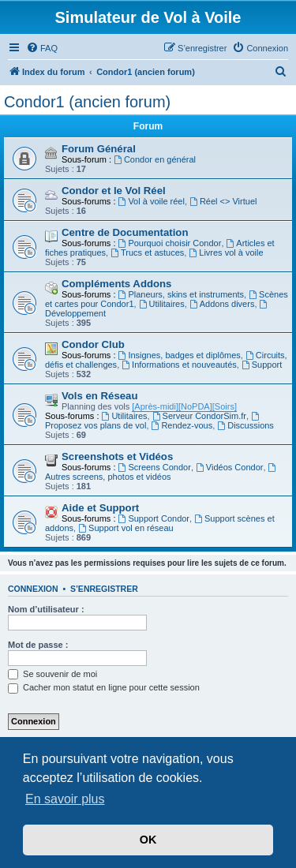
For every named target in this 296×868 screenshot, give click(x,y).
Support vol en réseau (126, 528)
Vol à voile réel (152, 201)
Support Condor (154, 518)
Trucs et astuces (147, 253)
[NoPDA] (195, 406)
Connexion (33, 589)
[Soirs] (225, 406)
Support (262, 365)
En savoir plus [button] (65, 799)
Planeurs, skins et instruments (182, 294)
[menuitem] (42, 48)
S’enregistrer (104, 589)
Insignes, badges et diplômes (180, 355)
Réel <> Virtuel (223, 201)
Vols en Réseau (100, 396)
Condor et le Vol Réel (114, 191)
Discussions (245, 425)
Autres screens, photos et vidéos (161, 472)
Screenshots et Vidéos (117, 456)
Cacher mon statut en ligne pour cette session (104, 687)
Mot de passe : (38, 645)
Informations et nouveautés (179, 365)
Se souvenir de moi (52, 674)
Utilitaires (162, 304)
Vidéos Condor (229, 467)
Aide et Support (100, 508)
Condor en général (155, 159)
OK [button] (148, 840)
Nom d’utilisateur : (46, 609)
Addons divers (222, 304)
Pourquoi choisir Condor (170, 243)
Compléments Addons (116, 284)
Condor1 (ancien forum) (87, 102)
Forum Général (99, 149)
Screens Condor (155, 467)
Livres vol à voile (226, 253)
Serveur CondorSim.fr (199, 416)
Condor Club (93, 344)
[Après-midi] (155, 406)
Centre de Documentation (125, 232)
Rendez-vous (182, 425)
